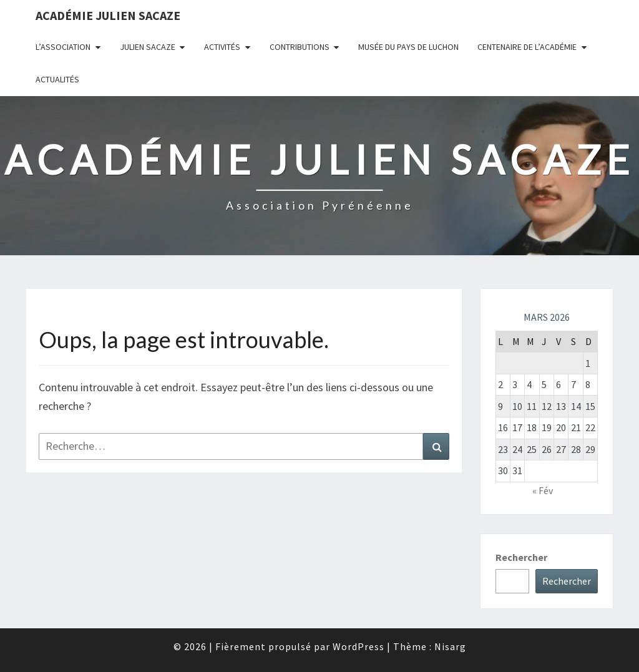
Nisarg (450, 646)
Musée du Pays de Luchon (408, 47)
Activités (222, 47)
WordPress (359, 646)
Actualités (57, 79)
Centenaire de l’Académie (527, 47)
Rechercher (521, 557)
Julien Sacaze (148, 47)
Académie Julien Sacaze (108, 15)
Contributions (300, 47)
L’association (63, 47)
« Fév (543, 490)
